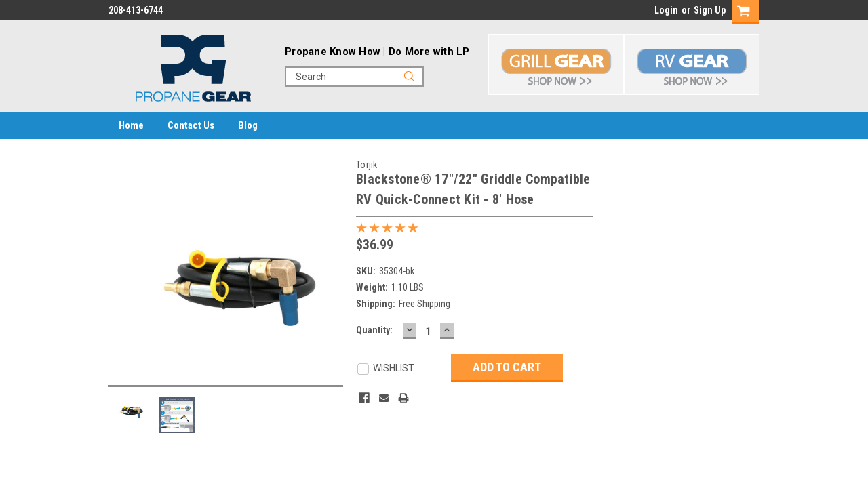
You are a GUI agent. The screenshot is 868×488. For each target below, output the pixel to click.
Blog (248, 125)
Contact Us (191, 125)
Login (666, 10)
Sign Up (710, 10)
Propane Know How (333, 52)
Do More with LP (429, 52)
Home (131, 125)
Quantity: (374, 330)
